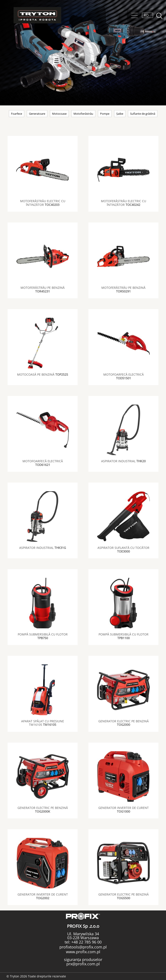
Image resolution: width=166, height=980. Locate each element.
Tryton (37, 15)
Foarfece (17, 114)
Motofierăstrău (83, 114)
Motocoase (59, 114)
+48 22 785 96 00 (86, 942)
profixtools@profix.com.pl (83, 947)
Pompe (105, 114)
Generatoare (37, 114)
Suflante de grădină (143, 114)
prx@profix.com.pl (83, 964)
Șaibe (120, 114)
